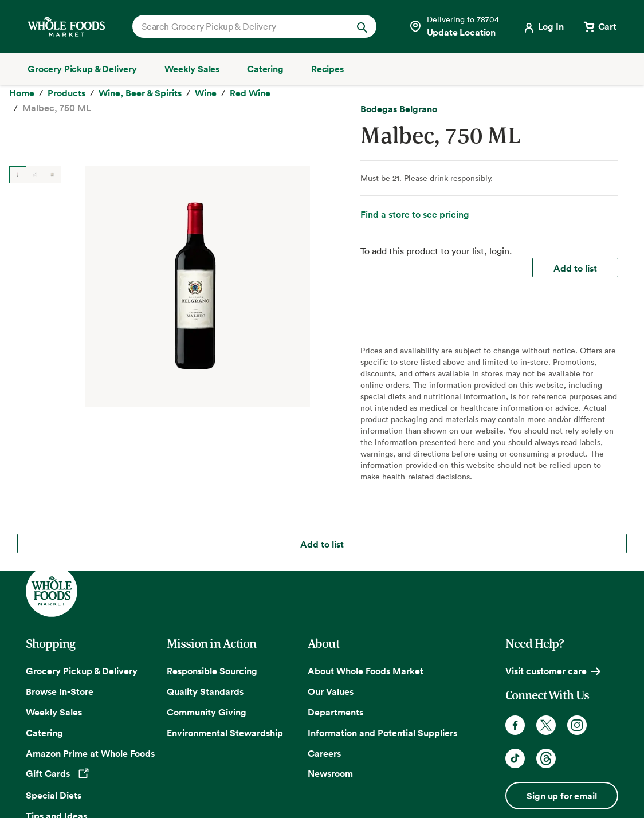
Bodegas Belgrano (399, 160)
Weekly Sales (54, 710)
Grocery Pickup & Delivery (82, 668)
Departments (335, 710)
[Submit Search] (362, 26)
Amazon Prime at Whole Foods (90, 751)
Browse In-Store (60, 689)
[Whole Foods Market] (66, 27)
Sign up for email (561, 793)
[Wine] (206, 104)
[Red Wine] (250, 104)
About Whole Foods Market (366, 668)
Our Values (331, 689)
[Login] (543, 26)
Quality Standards (205, 689)
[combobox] (243, 26)
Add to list (575, 320)
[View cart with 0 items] (599, 26)
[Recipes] (327, 69)
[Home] (22, 104)
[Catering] (265, 69)
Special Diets (54, 793)
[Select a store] (454, 26)
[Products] (66, 104)
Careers (324, 751)
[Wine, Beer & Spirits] (140, 104)
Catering (44, 730)
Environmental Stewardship (225, 730)
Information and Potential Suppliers (382, 730)
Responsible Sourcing (212, 668)
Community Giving (207, 710)
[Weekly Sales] (192, 69)
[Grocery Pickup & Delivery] (82, 69)
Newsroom (330, 771)
